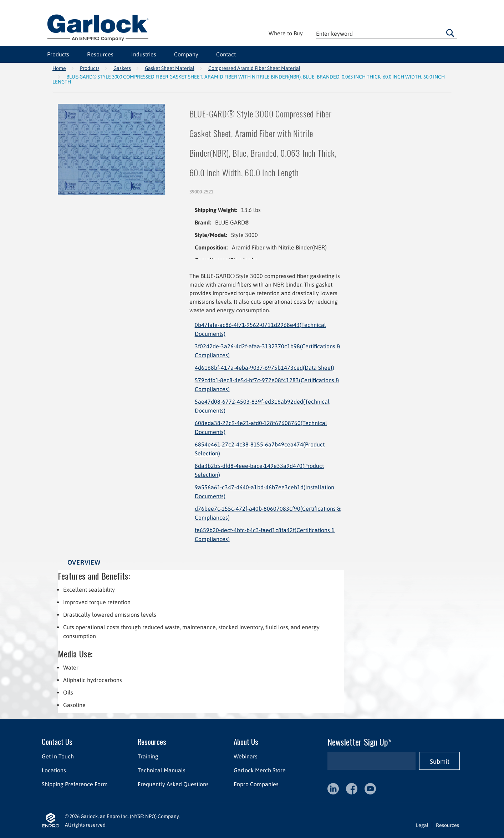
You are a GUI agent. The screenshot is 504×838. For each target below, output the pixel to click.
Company (186, 54)
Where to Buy (286, 33)
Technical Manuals (161, 770)
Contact (226, 54)
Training (148, 756)
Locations (54, 770)
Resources (100, 54)
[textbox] (387, 33)
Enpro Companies (256, 784)
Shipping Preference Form (75, 784)
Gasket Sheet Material (170, 68)
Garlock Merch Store (259, 770)
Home (59, 68)
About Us (246, 741)
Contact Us (57, 741)
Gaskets (122, 68)
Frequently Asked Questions (173, 784)
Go (450, 33)
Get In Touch (58, 756)
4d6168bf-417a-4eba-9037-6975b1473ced (264, 368)
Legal (422, 825)
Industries (144, 54)
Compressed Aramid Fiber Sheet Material (254, 68)
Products (58, 54)
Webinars (245, 756)
